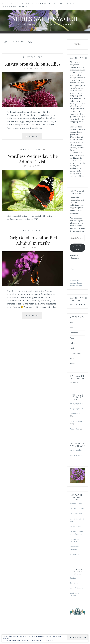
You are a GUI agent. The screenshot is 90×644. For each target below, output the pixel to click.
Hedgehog (74, 333)
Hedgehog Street (76, 409)
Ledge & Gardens (76, 588)
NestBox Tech (75, 414)
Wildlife (73, 364)
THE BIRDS (41, 3)
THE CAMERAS (9, 6)
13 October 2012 (33, 248)
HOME (5, 3)
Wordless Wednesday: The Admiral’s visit (33, 159)
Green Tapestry (76, 514)
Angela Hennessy (76, 455)
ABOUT (14, 3)
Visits (72, 359)
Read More (34, 137)
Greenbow (74, 583)
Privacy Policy (48, 641)
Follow (72, 269)
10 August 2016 (33, 166)
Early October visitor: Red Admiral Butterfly (33, 240)
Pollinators (74, 343)
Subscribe (78, 248)
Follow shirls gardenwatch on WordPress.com (76, 283)
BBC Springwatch (76, 404)
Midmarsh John (76, 527)
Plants (72, 338)
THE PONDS (71, 3)
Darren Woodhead (77, 450)
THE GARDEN (27, 3)
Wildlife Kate (74, 429)
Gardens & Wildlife (77, 509)
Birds (72, 323)
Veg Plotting (74, 555)
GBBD (72, 328)
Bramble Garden (76, 504)
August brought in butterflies (33, 64)
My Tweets (74, 383)
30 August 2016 (33, 68)
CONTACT (23, 6)
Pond (72, 348)
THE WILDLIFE (56, 3)
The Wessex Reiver (77, 421)
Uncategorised (33, 57)
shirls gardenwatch (45, 19)
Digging (73, 578)
